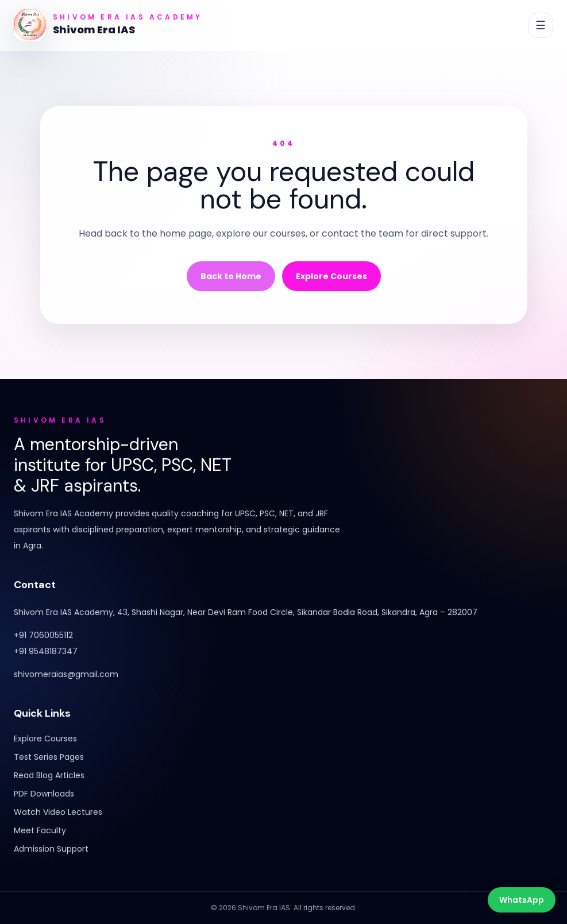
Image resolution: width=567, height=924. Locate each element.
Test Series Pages (49, 757)
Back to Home (231, 276)
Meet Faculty (40, 830)
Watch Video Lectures (58, 812)
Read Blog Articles (49, 775)
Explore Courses (331, 276)
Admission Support (51, 849)
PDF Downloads (44, 794)
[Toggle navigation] (541, 25)
